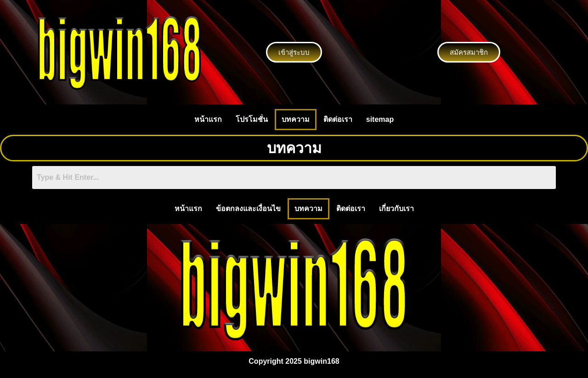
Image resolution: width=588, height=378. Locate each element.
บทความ (296, 119)
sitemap (380, 119)
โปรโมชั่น (252, 119)
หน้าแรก (208, 119)
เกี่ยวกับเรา (396, 209)
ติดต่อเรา (338, 119)
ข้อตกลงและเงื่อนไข (248, 209)
